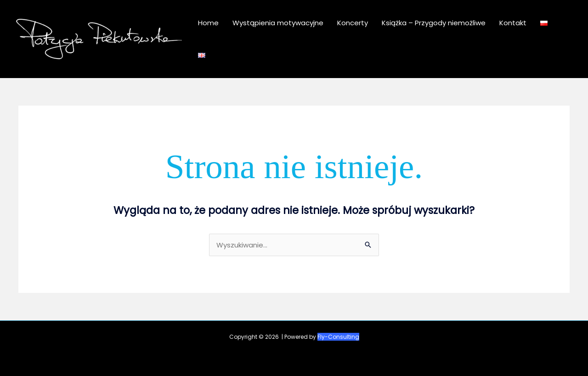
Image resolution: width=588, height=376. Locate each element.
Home (208, 23)
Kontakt (513, 23)
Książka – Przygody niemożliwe (434, 23)
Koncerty (353, 23)
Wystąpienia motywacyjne (278, 23)
